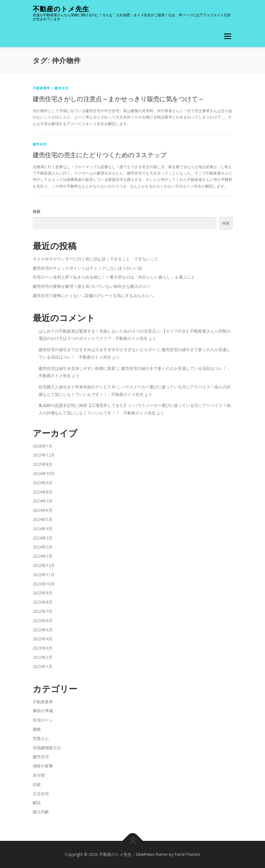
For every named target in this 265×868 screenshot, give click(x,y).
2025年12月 (44, 455)
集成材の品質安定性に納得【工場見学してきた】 (83, 405)
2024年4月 (43, 529)
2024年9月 (43, 483)
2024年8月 (43, 492)
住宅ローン (43, 720)
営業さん (41, 738)
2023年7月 (43, 611)
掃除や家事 (43, 766)
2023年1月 (43, 666)
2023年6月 (43, 621)
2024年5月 (43, 519)
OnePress (145, 854)
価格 (37, 729)
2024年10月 (44, 473)
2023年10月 (44, 584)
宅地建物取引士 (47, 748)
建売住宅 (62, 88)
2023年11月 (44, 575)
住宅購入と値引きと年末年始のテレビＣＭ (77, 387)
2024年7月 (43, 501)
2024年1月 (43, 556)
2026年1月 (43, 446)
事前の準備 (43, 711)
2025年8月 (43, 464)
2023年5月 (43, 630)
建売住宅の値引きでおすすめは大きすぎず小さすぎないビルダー (97, 349)
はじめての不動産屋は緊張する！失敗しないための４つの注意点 (97, 331)
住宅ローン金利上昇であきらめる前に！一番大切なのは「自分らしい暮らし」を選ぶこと (114, 277)
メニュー (227, 36)
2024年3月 (43, 538)
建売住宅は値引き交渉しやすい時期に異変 (77, 368)
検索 (36, 212)
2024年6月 (43, 510)
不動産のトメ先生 (61, 9)
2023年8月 (43, 602)
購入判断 (41, 812)
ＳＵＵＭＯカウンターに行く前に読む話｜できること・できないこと (96, 259)
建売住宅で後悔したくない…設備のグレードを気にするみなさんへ (93, 295)
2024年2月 (43, 547)
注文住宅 (41, 794)
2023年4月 (43, 639)
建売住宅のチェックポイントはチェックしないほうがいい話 (87, 268)
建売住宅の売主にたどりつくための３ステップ (100, 155)
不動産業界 (42, 88)
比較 (37, 784)
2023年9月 (43, 593)
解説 (37, 803)
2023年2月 (43, 657)
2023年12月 (44, 565)
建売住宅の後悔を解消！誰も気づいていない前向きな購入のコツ (92, 286)
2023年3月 (43, 648)
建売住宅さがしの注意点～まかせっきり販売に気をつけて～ (119, 99)
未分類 (39, 775)
